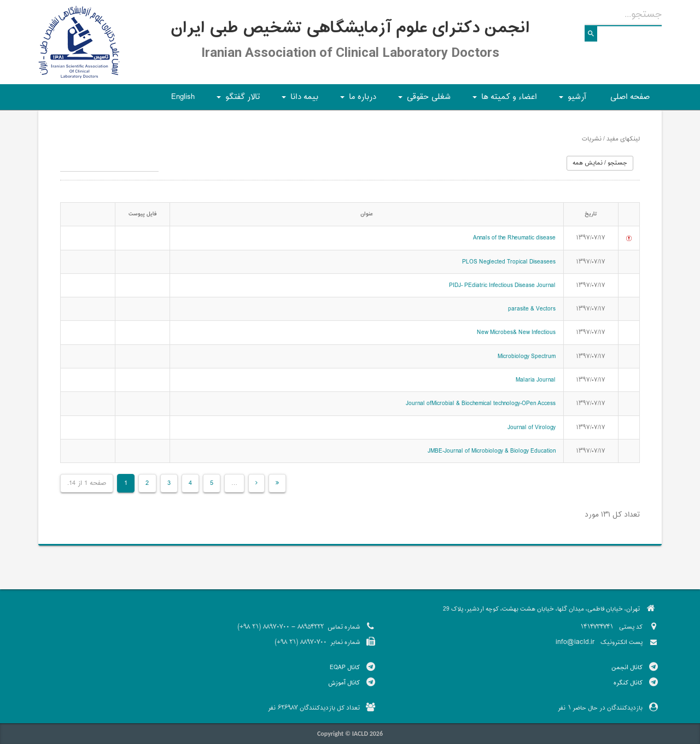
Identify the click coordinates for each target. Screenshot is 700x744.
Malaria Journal (536, 380)
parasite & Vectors (532, 309)
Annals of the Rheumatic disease (514, 238)
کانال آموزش (344, 683)
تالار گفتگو (237, 100)
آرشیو (571, 100)
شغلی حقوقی (423, 100)
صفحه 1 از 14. (87, 483)
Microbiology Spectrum (527, 356)
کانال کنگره (628, 683)
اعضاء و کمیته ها (503, 100)
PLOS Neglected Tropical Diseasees (509, 262)
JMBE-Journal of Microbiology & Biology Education (492, 451)
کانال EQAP (345, 667)
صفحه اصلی (630, 97)
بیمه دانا (298, 100)
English (183, 97)
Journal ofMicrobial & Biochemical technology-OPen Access (481, 403)
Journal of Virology (532, 427)
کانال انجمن (627, 667)
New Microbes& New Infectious (516, 332)
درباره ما (357, 100)
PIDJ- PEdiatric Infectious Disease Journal (502, 285)
